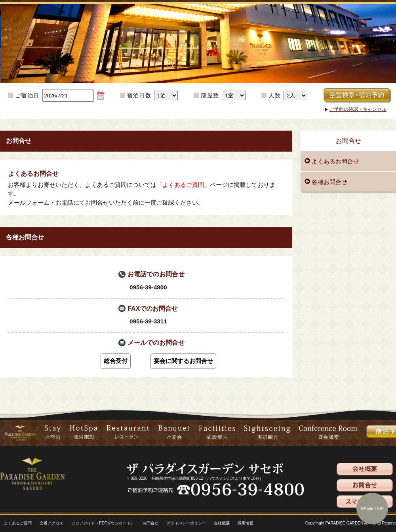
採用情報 (246, 523)
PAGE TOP (372, 508)
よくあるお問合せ (335, 161)
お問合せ (150, 523)
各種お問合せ (329, 182)
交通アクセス (51, 523)
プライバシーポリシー (186, 523)
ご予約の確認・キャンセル (358, 109)
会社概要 (222, 523)
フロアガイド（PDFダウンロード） (103, 523)
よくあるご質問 (183, 185)
